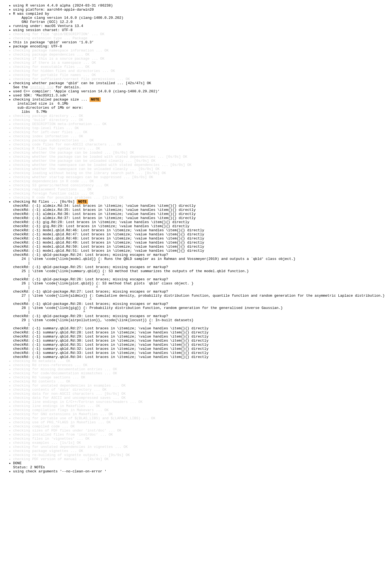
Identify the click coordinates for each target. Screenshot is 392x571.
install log (42, 104)
